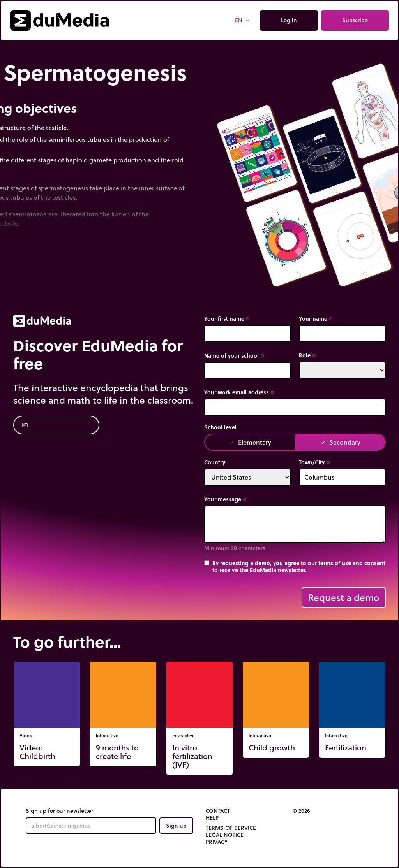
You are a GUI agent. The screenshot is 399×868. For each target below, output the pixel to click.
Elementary (250, 442)
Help (212, 818)
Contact (218, 811)
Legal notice (225, 835)
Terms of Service (231, 828)
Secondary (340, 442)
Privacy (217, 842)
